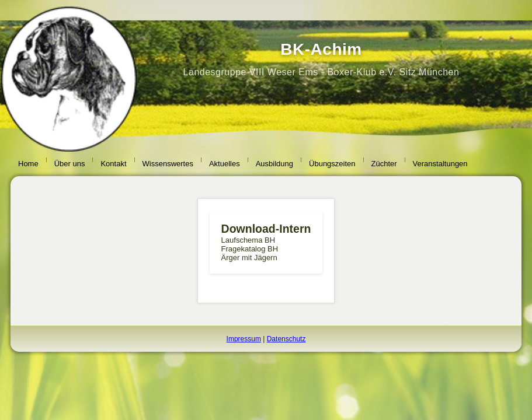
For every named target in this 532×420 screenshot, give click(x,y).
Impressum (244, 339)
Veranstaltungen (440, 164)
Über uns (70, 164)
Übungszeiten (332, 164)
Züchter (384, 164)
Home (28, 164)
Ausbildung (274, 164)
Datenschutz (286, 339)
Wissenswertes (168, 164)
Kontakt (113, 164)
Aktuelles (225, 164)
